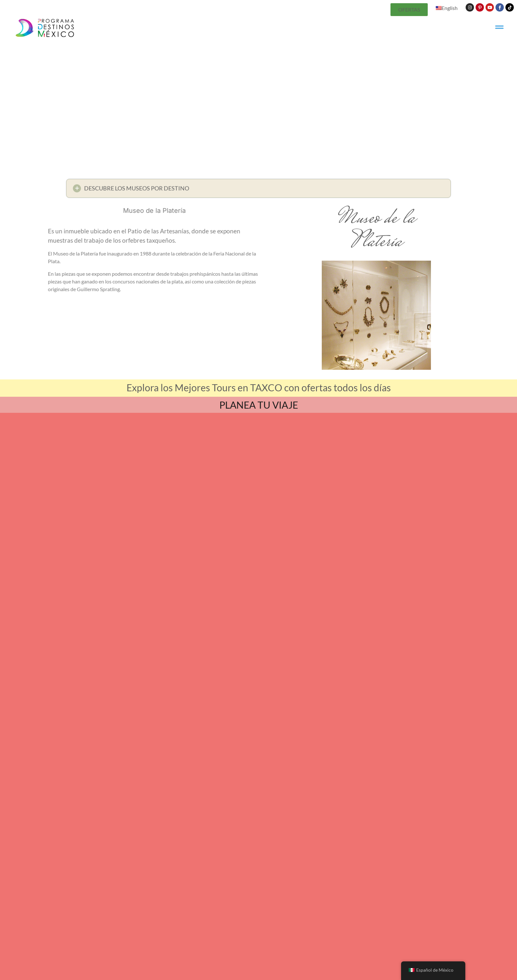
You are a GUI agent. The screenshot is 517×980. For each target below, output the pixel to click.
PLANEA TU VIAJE (259, 405)
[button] (258, 190)
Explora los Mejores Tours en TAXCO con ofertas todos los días (259, 387)
